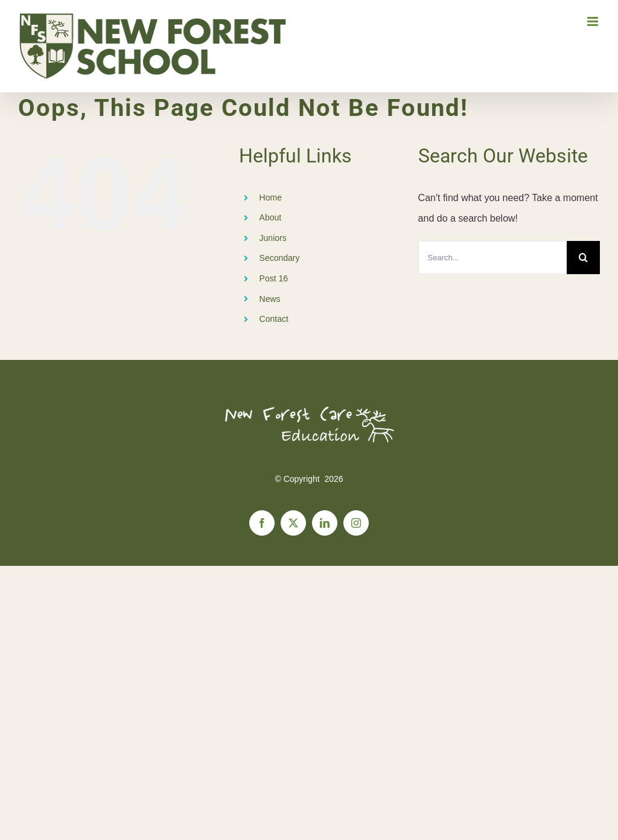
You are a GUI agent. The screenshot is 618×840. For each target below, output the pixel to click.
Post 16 (274, 278)
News (270, 299)
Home (271, 197)
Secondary (280, 258)
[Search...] (492, 258)
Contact (274, 319)
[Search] (583, 258)
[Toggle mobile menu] (594, 21)
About (271, 217)
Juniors (273, 238)
